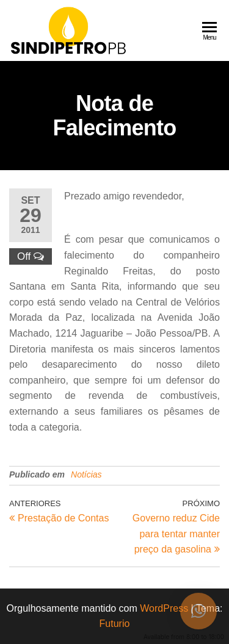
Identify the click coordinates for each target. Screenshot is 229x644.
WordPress (164, 608)
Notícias (86, 474)
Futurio (115, 624)
